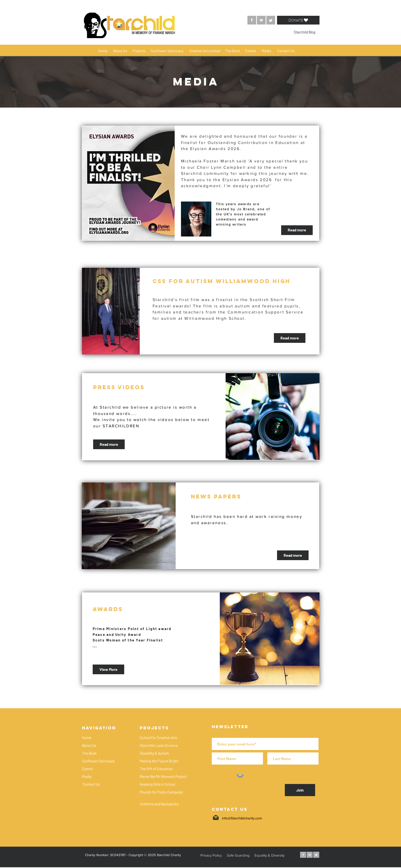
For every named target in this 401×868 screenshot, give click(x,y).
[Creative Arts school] (205, 51)
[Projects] (139, 51)
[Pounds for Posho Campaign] (162, 792)
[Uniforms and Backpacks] (159, 804)
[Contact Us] (286, 51)
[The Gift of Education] (156, 769)
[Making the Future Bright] (159, 761)
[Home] (103, 51)
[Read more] (297, 230)
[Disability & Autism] (154, 753)
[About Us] (120, 51)
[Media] (266, 51)
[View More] (108, 669)
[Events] (251, 51)
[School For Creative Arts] (159, 738)
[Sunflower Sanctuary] (167, 51)
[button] (298, 20)
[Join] (300, 790)
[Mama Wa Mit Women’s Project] (163, 776)
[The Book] (233, 51)
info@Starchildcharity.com (242, 818)
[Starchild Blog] (305, 32)
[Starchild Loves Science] (159, 745)
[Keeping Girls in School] (157, 784)
